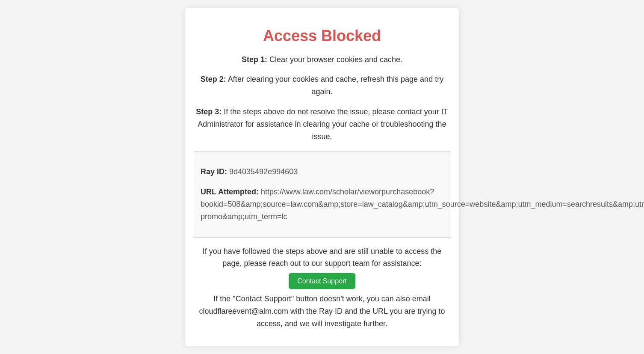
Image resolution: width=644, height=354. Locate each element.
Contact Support (322, 281)
